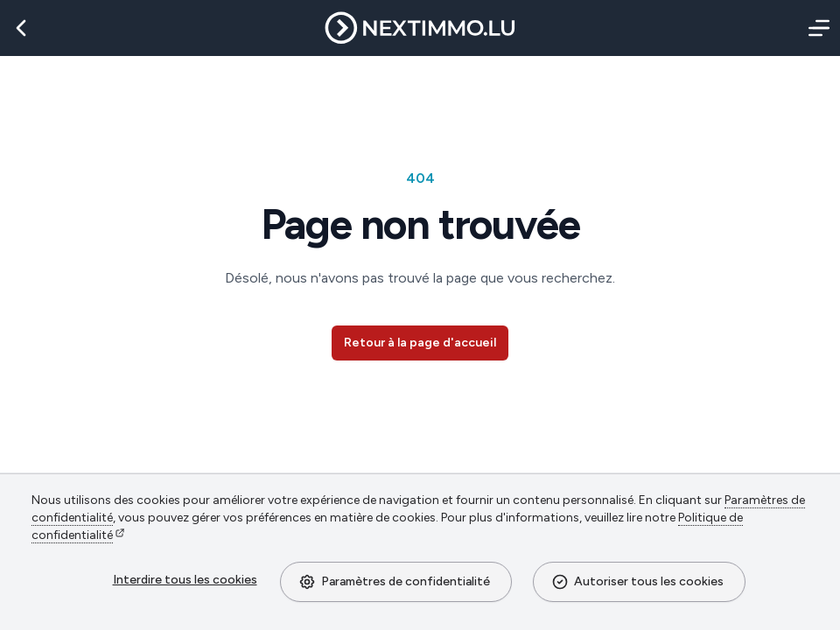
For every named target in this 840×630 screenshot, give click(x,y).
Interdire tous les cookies (185, 580)
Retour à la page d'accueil (420, 343)
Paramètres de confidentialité (394, 582)
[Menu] (815, 28)
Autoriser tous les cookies (637, 582)
